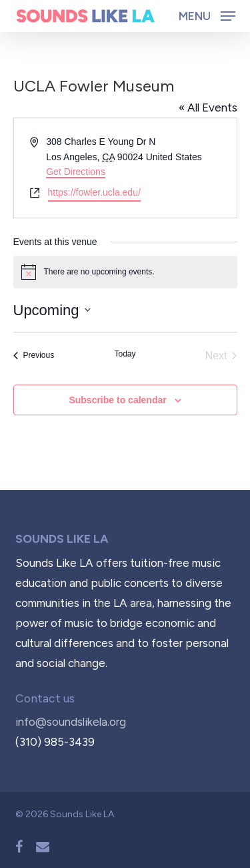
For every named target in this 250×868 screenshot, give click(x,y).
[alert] (125, 272)
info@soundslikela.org (71, 722)
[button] (207, 15)
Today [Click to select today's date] (125, 354)
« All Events (208, 107)
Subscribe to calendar (117, 400)
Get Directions (76, 172)
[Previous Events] (34, 356)
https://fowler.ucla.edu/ (94, 192)
